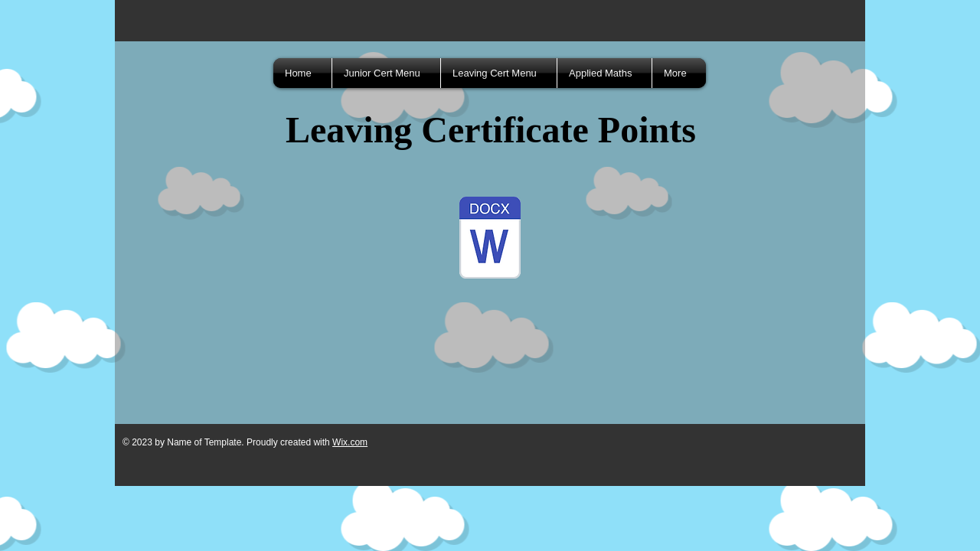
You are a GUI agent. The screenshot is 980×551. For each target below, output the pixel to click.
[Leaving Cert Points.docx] (490, 240)
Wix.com (350, 442)
